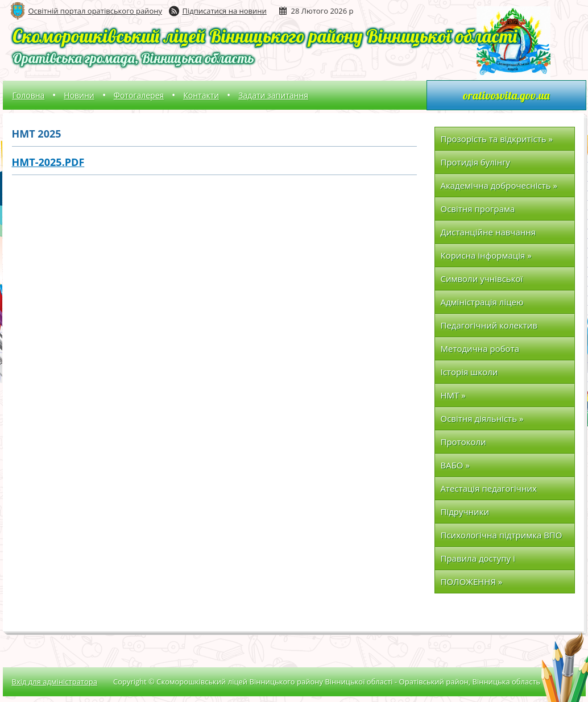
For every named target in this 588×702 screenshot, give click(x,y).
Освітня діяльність (482, 418)
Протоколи (463, 442)
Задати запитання (273, 95)
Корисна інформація (486, 255)
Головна (29, 95)
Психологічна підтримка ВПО (502, 535)
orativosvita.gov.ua (506, 95)
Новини (79, 95)
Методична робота (480, 348)
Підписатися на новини (225, 11)
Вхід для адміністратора (55, 682)
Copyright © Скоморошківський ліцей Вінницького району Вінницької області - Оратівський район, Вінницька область (327, 682)
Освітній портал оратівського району (95, 11)
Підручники (465, 512)
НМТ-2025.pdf (48, 162)
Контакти (201, 95)
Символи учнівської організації (482, 282)
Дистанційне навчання (488, 232)
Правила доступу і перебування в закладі (488, 561)
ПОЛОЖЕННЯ (472, 581)
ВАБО (455, 465)
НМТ (453, 395)
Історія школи (469, 372)
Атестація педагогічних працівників (489, 491)
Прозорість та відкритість (497, 139)
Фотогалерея (139, 95)
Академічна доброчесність (499, 185)
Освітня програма (478, 209)
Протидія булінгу (476, 162)
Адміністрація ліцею (482, 302)
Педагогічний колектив (489, 325)
